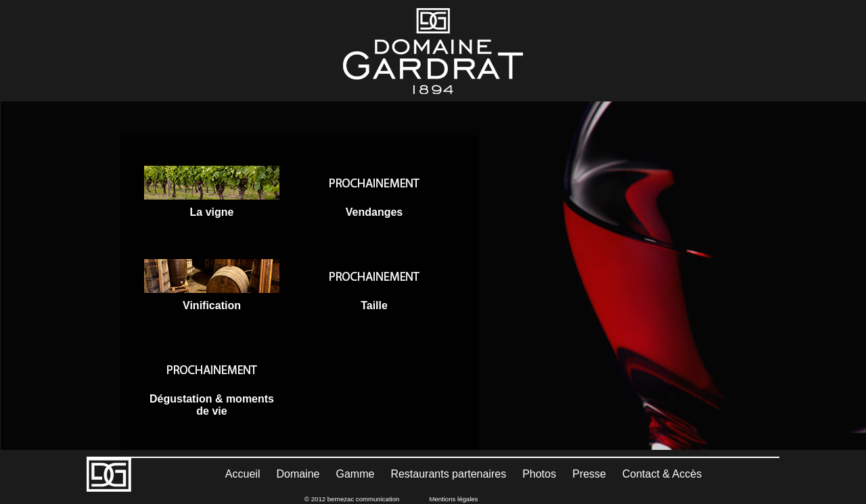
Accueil (243, 474)
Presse (589, 474)
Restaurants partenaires (448, 474)
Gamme (355, 474)
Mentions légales (453, 499)
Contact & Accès (662, 474)
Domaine (298, 474)
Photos (539, 474)
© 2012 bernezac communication (352, 499)
